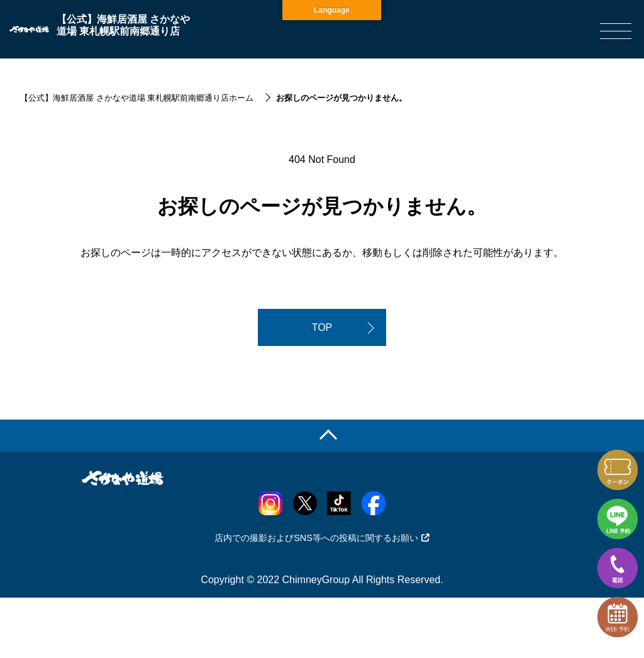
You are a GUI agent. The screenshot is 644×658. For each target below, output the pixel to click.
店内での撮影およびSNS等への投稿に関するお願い (322, 538)
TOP (322, 327)
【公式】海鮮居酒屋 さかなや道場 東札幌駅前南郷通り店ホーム (137, 98)
